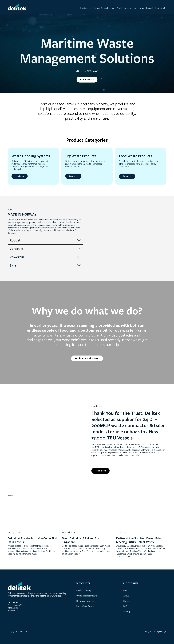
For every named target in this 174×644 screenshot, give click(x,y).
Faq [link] (135, 8)
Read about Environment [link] (87, 358)
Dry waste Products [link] (85, 601)
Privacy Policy (149, 631)
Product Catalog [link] (84, 590)
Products (84, 8)
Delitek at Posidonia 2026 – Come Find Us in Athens (32, 540)
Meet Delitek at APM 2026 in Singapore (80, 540)
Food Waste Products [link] (86, 606)
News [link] (141, 8)
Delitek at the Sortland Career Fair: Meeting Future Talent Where (139, 540)
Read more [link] (100, 471)
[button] (45, 240)
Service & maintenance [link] (104, 8)
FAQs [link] (126, 606)
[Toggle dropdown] (91, 8)
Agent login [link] (162, 631)
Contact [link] (150, 8)
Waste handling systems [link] (87, 596)
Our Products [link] (87, 79)
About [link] (119, 8)
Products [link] (20, 176)
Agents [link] (128, 8)
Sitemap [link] (127, 611)
